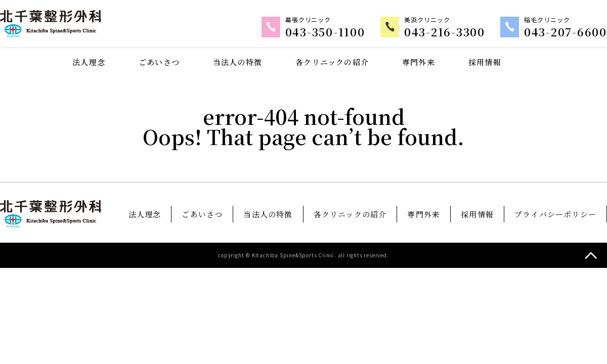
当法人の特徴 (237, 62)
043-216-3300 (457, 32)
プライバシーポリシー (555, 214)
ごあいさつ (159, 62)
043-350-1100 (345, 32)
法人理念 (89, 62)
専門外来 (419, 62)
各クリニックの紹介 (332, 62)
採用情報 (485, 62)
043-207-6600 (570, 32)
